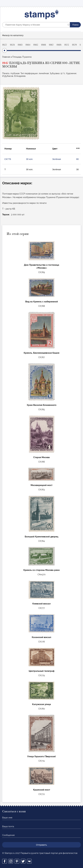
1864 (28, 45)
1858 (12, 45)
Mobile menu (78, 3)
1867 (51, 45)
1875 (67, 45)
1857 (5, 45)
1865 (36, 45)
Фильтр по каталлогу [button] (13, 35)
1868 (59, 45)
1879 (74, 45)
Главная (6, 57)
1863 (20, 45)
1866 (43, 45)
